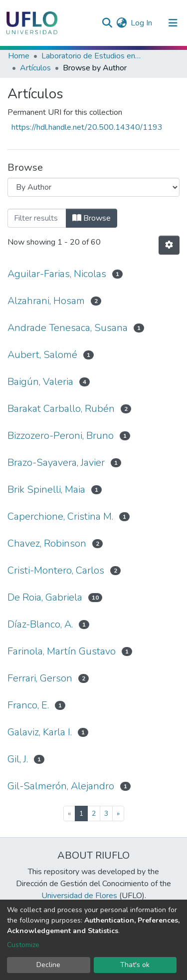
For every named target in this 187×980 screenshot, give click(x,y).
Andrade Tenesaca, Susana (68, 328)
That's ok (135, 965)
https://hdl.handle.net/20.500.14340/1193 (87, 127)
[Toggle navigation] (173, 23)
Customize (23, 945)
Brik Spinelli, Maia (46, 490)
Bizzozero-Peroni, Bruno (61, 436)
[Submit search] (107, 23)
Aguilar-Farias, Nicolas (57, 274)
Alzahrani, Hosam (46, 301)
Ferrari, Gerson (40, 678)
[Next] (118, 814)
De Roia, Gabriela (45, 597)
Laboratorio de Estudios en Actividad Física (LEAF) (91, 56)
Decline (48, 965)
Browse (92, 218)
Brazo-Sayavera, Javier (56, 463)
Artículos (35, 68)
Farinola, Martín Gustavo (62, 651)
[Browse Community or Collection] (93, 187)
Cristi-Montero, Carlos (56, 570)
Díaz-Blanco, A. (40, 624)
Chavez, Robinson (47, 543)
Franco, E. (28, 705)
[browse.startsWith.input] (37, 218)
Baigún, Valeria (40, 382)
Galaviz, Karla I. (40, 732)
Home (19, 56)
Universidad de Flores (79, 896)
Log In (142, 23)
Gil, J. (18, 759)
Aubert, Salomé (42, 355)
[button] (121, 23)
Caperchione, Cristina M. (60, 516)
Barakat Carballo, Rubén (61, 409)
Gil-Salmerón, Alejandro (61, 786)
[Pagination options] (169, 245)
